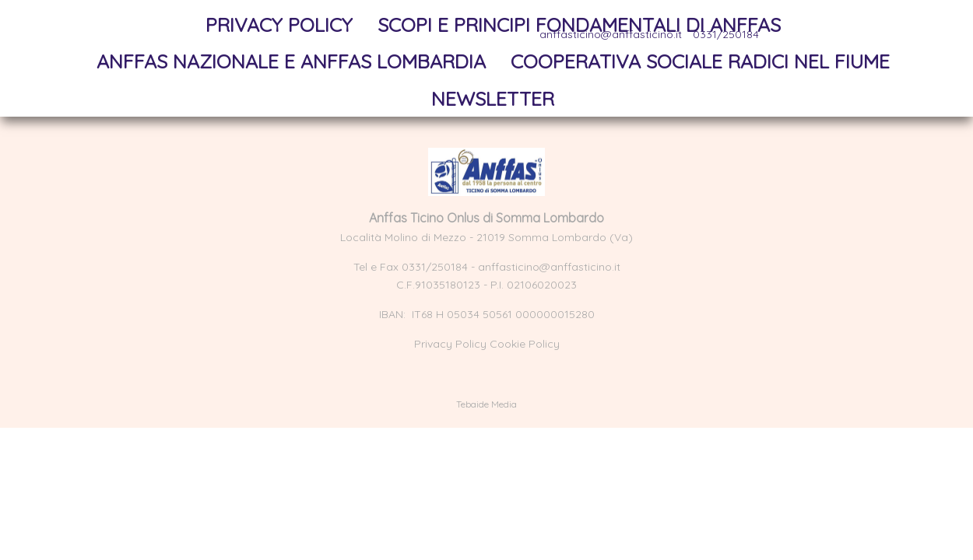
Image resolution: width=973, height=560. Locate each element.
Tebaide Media (486, 404)
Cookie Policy (525, 344)
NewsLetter (493, 98)
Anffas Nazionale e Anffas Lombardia (291, 61)
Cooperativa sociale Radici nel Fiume (700, 61)
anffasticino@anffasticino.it (549, 267)
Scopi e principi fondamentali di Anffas (579, 24)
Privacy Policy (279, 24)
